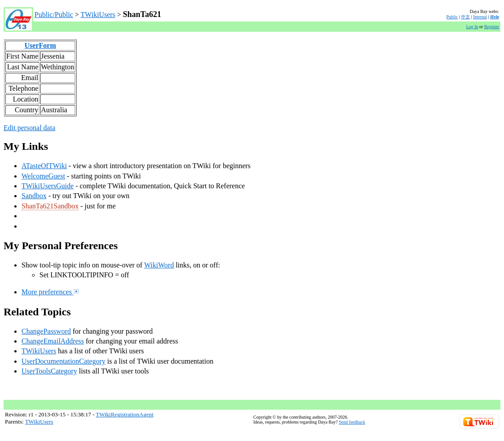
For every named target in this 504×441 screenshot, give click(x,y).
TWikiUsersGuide (48, 186)
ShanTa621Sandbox (50, 206)
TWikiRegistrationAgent (125, 414)
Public (452, 17)
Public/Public (54, 15)
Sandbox (34, 196)
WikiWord (159, 265)
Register (492, 27)
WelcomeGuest (43, 176)
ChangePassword (46, 331)
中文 (466, 17)
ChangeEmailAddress (53, 341)
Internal (480, 17)
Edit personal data (30, 128)
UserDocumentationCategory (64, 361)
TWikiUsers (98, 15)
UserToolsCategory (49, 371)
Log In (472, 27)
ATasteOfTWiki (44, 166)
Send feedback (352, 422)
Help (495, 17)
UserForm (40, 45)
